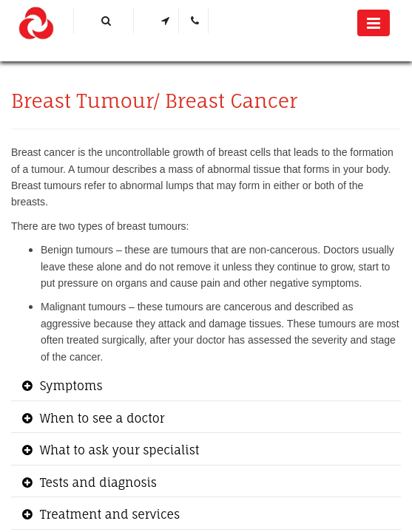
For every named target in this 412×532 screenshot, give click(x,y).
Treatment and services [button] (108, 514)
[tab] (206, 387)
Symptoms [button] (70, 386)
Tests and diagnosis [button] (97, 482)
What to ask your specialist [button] (118, 450)
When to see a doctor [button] (101, 418)
